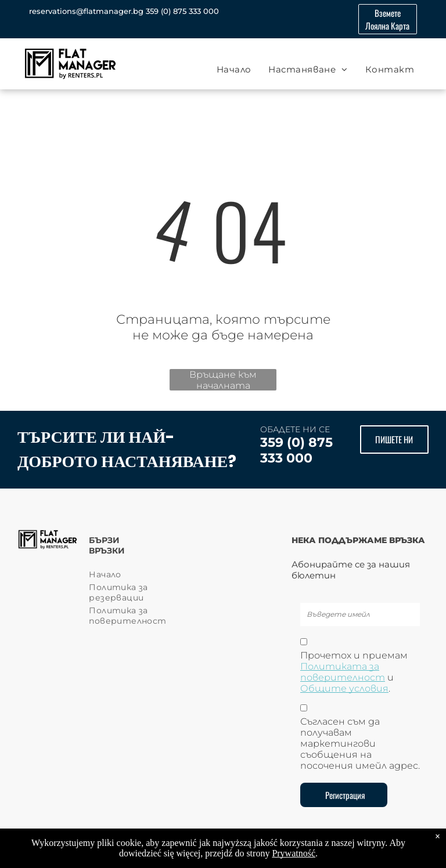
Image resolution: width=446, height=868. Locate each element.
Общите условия (344, 688)
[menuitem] (234, 69)
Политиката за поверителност (343, 672)
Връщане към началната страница (223, 380)
